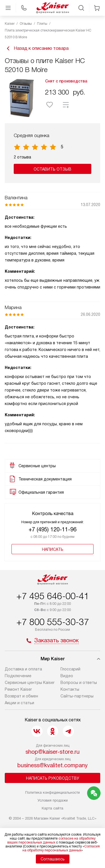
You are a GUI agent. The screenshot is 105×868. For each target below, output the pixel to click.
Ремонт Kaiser (18, 689)
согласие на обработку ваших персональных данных (51, 840)
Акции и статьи (19, 703)
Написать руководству (53, 778)
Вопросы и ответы (79, 683)
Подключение (18, 676)
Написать (53, 549)
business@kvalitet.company (53, 765)
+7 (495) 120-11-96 (53, 529)
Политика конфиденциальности (53, 792)
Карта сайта (53, 808)
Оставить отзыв (53, 169)
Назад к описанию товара (37, 48)
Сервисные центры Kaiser (30, 683)
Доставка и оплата (23, 669)
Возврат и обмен (21, 696)
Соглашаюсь (53, 859)
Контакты (70, 689)
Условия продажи (53, 800)
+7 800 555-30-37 (53, 622)
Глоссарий (70, 669)
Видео (67, 676)
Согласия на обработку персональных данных (61, 848)
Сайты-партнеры (77, 696)
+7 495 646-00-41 (53, 596)
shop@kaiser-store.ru (53, 752)
